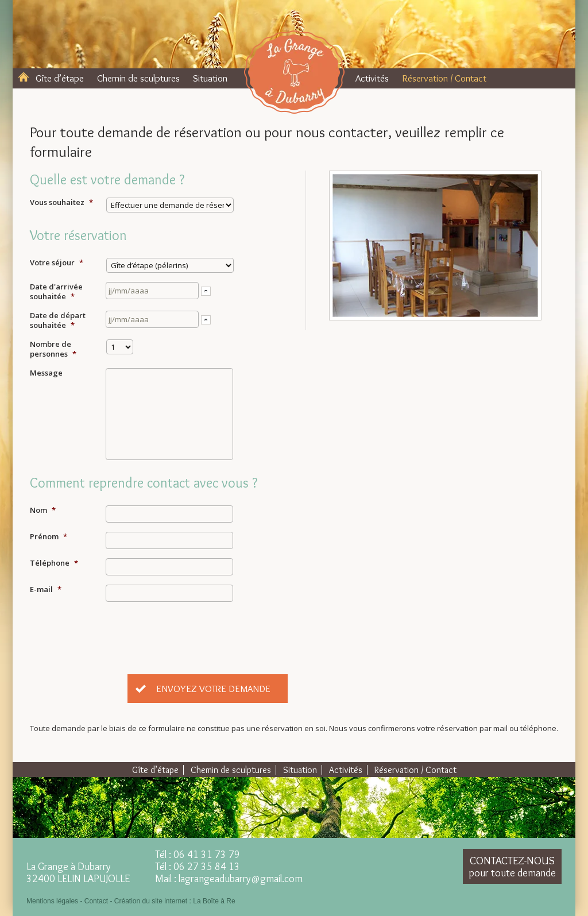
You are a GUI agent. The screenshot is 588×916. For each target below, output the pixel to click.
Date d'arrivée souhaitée (56, 292)
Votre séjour (57, 263)
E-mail (46, 590)
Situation (210, 78)
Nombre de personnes (53, 349)
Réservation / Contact (444, 78)
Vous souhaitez (61, 202)
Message (46, 373)
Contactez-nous (512, 867)
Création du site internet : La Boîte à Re (175, 901)
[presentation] (193, 633)
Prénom (49, 537)
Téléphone (54, 563)
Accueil (24, 77)
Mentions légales (52, 901)
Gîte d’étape (60, 78)
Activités (372, 78)
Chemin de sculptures (138, 78)
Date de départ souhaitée (58, 320)
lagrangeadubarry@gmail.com (241, 879)
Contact (96, 901)
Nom (43, 510)
